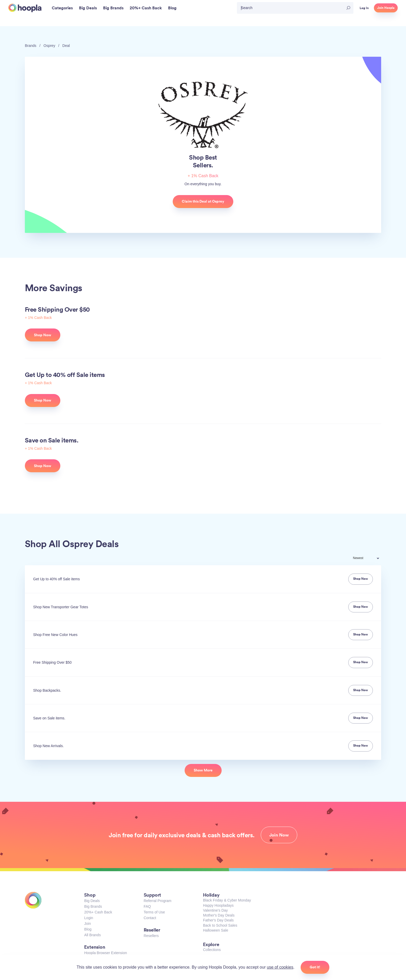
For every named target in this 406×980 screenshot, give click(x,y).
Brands (31, 46)
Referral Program (158, 901)
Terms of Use (154, 912)
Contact (150, 918)
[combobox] (369, 559)
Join (88, 924)
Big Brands (93, 906)
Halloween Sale (216, 930)
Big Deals (92, 901)
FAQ (147, 906)
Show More (203, 770)
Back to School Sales (220, 925)
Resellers (151, 936)
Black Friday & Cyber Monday (227, 900)
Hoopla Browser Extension (106, 953)
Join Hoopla (386, 8)
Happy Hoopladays (218, 905)
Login (89, 918)
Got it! (315, 967)
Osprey (49, 46)
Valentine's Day (215, 910)
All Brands (92, 935)
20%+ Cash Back (98, 912)
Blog (88, 929)
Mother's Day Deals (219, 915)
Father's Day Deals (218, 920)
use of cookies (280, 967)
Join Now (279, 835)
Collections (212, 950)
